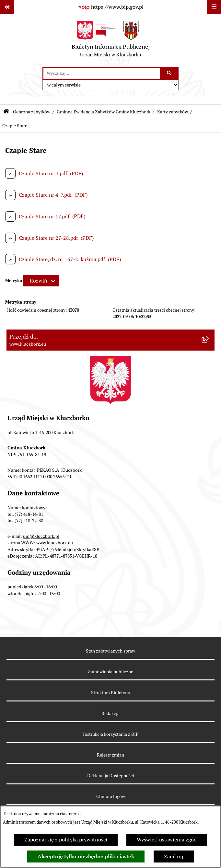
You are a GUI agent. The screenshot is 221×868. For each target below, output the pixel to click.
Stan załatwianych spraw (110, 651)
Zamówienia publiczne (110, 672)
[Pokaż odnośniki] (7, 7)
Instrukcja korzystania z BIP (111, 734)
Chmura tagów (111, 796)
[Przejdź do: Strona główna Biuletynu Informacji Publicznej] (6, 112)
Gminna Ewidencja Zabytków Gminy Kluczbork (104, 112)
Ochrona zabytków (32, 112)
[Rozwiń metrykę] (41, 281)
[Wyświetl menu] (214, 7)
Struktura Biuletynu (111, 693)
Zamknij (174, 856)
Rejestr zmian (110, 755)
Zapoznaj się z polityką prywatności (66, 840)
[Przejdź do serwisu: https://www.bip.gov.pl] (110, 7)
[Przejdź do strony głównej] (111, 41)
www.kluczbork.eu (55, 543)
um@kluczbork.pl (41, 536)
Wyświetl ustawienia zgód (167, 840)
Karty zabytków (173, 112)
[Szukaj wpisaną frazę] (170, 73)
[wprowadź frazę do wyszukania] (102, 73)
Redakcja (110, 713)
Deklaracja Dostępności (111, 776)
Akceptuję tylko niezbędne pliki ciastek (86, 856)
